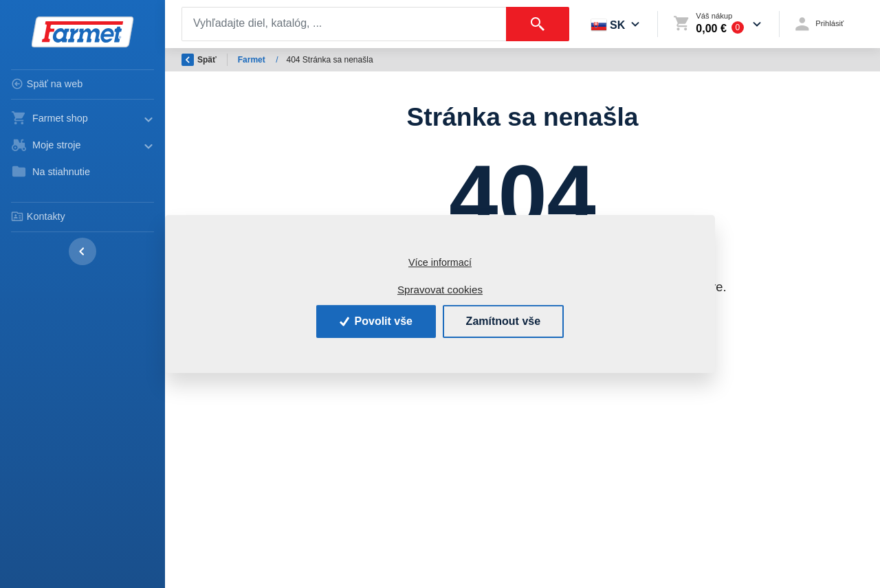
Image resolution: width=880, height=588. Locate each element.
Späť (199, 60)
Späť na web (47, 84)
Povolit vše (376, 321)
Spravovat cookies (440, 290)
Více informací (440, 262)
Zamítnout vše (503, 321)
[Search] (344, 24)
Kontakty (38, 216)
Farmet (253, 60)
